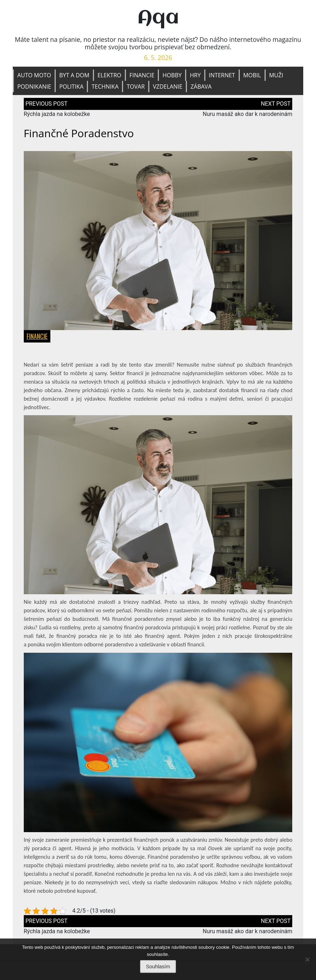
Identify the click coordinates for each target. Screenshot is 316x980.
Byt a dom (74, 75)
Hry (195, 75)
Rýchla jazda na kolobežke (57, 114)
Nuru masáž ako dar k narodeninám (247, 114)
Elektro (109, 75)
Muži (276, 75)
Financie (142, 75)
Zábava (201, 87)
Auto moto (34, 75)
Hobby (172, 75)
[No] (307, 959)
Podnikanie (34, 87)
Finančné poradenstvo (79, 133)
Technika (105, 87)
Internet (222, 75)
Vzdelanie (168, 87)
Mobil (252, 75)
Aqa (158, 18)
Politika (71, 87)
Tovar (136, 87)
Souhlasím (158, 967)
